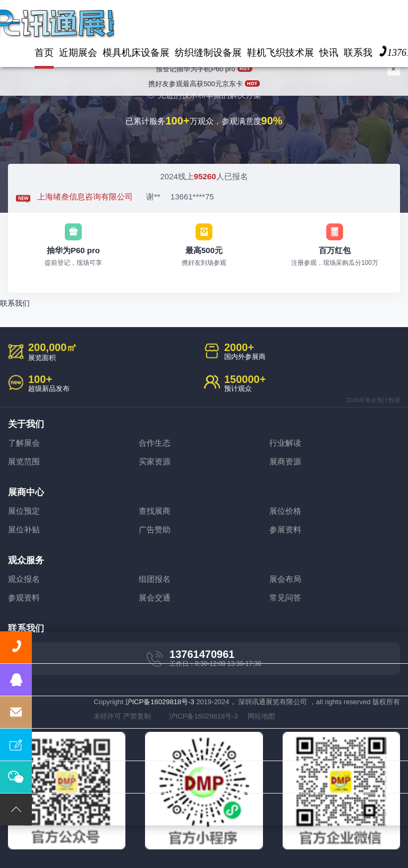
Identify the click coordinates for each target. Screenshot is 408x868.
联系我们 (15, 303)
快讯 (329, 53)
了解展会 (24, 443)
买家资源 (155, 461)
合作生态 (155, 443)
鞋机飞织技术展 (280, 53)
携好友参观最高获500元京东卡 (204, 78)
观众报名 (24, 579)
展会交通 (155, 598)
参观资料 (24, 598)
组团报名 (155, 579)
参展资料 (285, 529)
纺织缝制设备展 (208, 53)
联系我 (358, 53)
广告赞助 (155, 529)
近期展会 (78, 53)
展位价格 (285, 511)
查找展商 (155, 511)
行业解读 (285, 443)
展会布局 (285, 579)
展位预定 (24, 511)
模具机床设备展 (136, 53)
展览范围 (24, 461)
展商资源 (285, 461)
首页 (44, 53)
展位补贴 (24, 529)
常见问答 (285, 598)
